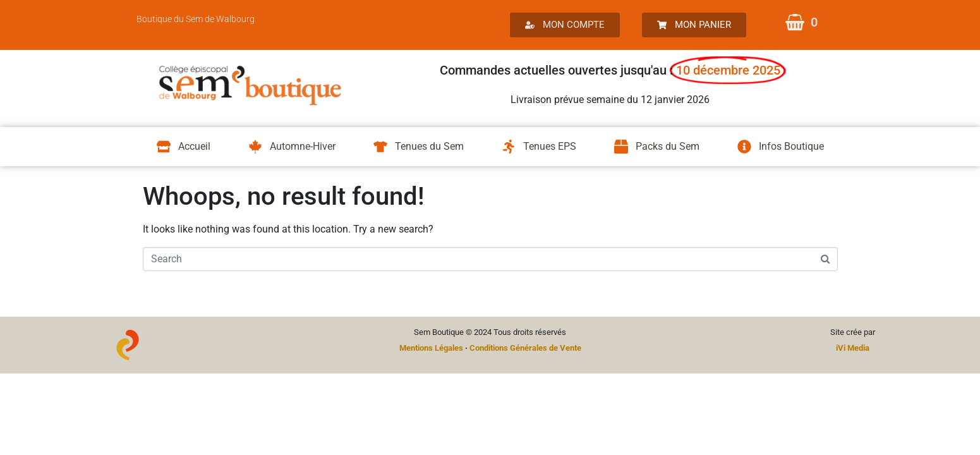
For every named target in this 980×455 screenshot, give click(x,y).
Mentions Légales (431, 348)
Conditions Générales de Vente (525, 348)
